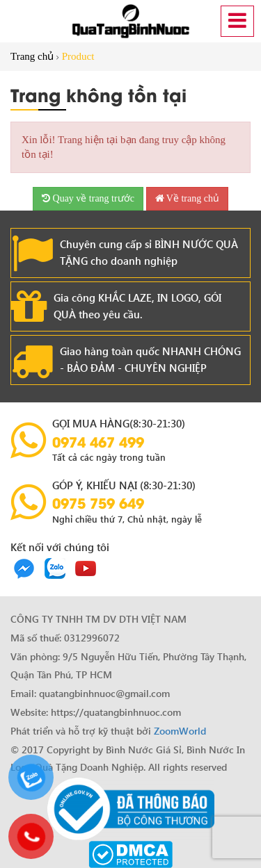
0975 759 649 (98, 502)
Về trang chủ (187, 198)
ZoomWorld (180, 731)
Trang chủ (32, 56)
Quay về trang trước (88, 198)
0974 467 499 (98, 441)
